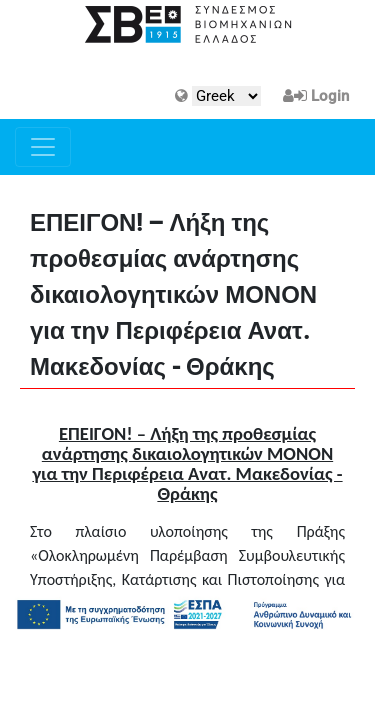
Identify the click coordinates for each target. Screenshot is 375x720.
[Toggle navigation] (43, 147)
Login (330, 96)
